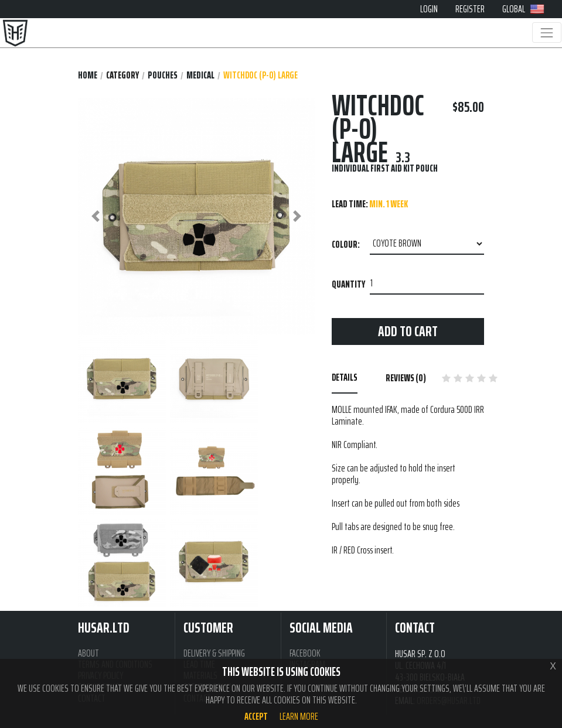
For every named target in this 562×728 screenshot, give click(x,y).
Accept (256, 716)
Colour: (346, 244)
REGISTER (470, 9)
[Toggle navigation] (546, 33)
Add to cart (408, 331)
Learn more (299, 716)
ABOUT (88, 653)
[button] (96, 216)
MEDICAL (200, 75)
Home (88, 75)
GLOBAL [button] (523, 9)
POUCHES (163, 75)
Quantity (348, 284)
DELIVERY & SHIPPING (214, 653)
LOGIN (429, 9)
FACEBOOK (305, 653)
